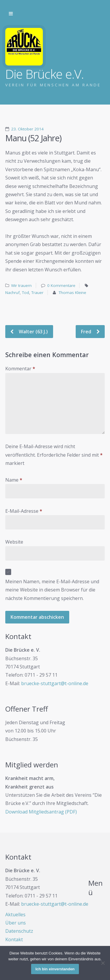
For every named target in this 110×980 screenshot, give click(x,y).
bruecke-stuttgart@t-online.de (55, 683)
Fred (87, 332)
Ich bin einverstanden (55, 969)
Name (14, 480)
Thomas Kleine (72, 293)
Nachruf (12, 293)
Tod (26, 293)
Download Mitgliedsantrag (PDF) (41, 812)
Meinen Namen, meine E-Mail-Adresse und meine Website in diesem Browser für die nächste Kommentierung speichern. (52, 590)
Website (14, 542)
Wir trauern (21, 285)
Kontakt (14, 939)
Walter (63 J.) (33, 332)
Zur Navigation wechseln (11, 14)
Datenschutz (19, 931)
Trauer (37, 293)
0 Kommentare (61, 285)
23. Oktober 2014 (27, 129)
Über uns (16, 923)
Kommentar (20, 369)
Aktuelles (15, 915)
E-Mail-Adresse (24, 511)
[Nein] (103, 963)
